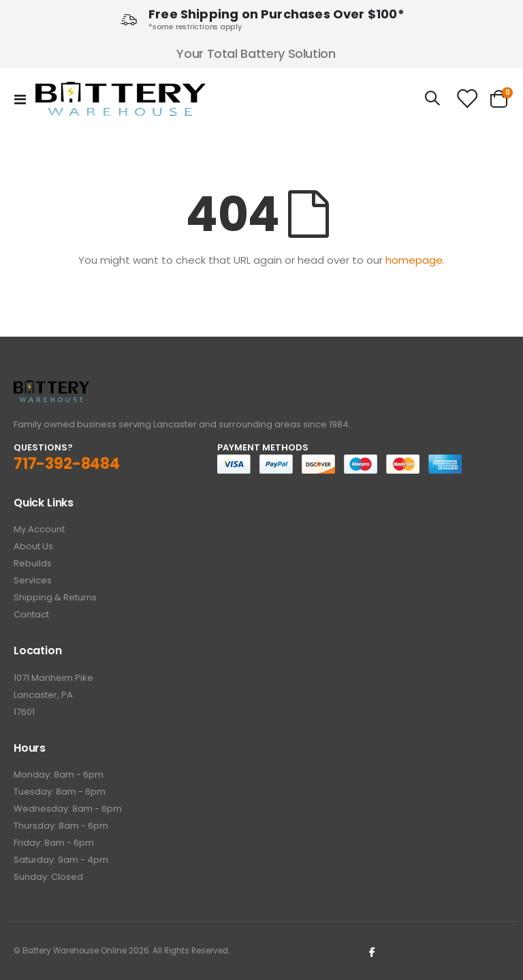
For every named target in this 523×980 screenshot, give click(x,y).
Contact (31, 614)
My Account (39, 529)
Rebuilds (33, 563)
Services (33, 580)
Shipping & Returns (55, 597)
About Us (33, 546)
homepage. (415, 260)
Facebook (373, 951)
